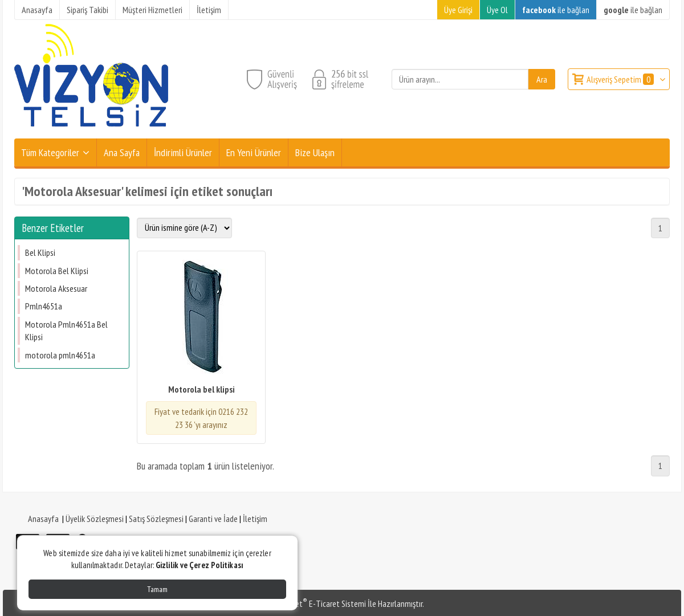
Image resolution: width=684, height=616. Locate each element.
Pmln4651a (44, 306)
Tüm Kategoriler (50, 152)
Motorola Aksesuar (56, 288)
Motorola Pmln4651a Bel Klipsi (66, 331)
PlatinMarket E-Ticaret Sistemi (313, 603)
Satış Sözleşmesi (156, 519)
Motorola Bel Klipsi (57, 271)
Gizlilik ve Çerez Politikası (199, 565)
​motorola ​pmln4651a (60, 355)
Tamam (157, 589)
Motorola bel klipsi (201, 389)
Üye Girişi (458, 10)
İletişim (255, 519)
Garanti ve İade (213, 519)
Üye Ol (497, 10)
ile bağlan (556, 10)
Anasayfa (43, 519)
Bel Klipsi (40, 252)
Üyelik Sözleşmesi (95, 519)
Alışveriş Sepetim (621, 79)
